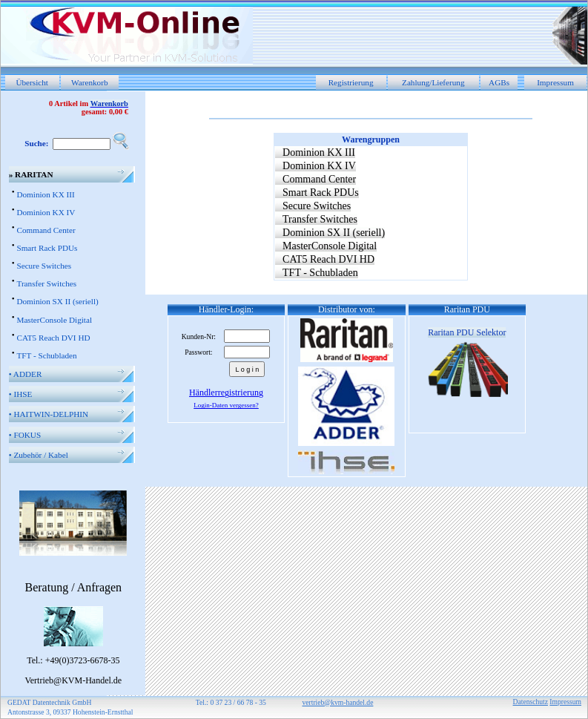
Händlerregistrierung (226, 393)
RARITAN (31, 174)
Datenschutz (531, 702)
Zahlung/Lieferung (433, 82)
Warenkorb (89, 82)
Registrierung (351, 82)
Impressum (555, 82)
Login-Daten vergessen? (226, 405)
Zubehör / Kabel (39, 455)
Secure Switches (44, 266)
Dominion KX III (45, 194)
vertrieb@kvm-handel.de (337, 702)
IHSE (21, 394)
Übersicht (32, 82)
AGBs (499, 82)
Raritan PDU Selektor (467, 332)
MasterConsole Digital (54, 320)
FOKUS (25, 435)
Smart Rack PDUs (47, 248)
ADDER (26, 374)
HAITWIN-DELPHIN (49, 414)
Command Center (46, 230)
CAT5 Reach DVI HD (53, 338)
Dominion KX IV (46, 212)
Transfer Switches (46, 283)
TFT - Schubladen (46, 355)
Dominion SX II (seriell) (57, 301)
